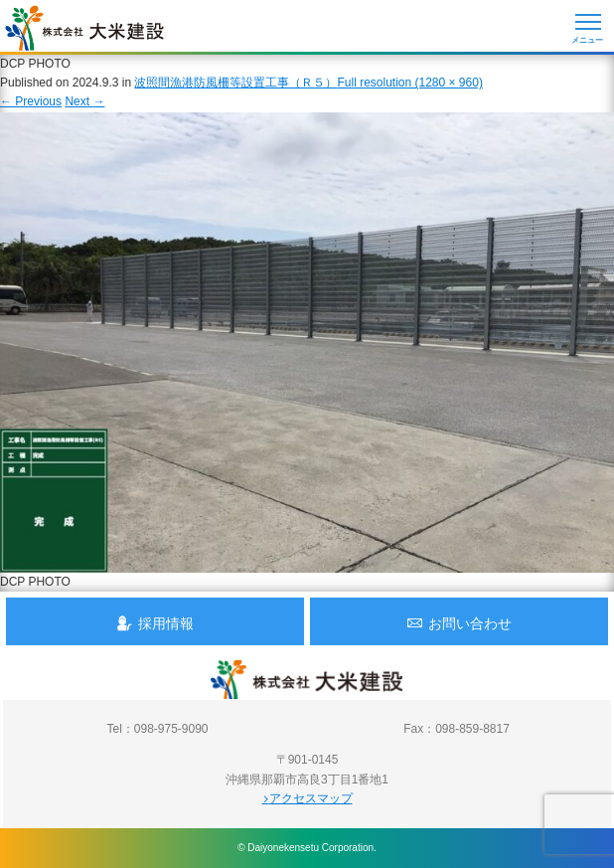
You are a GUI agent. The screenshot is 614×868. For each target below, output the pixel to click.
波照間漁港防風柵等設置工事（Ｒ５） (235, 83)
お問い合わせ (459, 623)
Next (84, 101)
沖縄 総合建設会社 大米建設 (84, 28)
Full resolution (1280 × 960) (409, 83)
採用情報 (155, 623)
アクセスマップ (307, 798)
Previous (31, 101)
